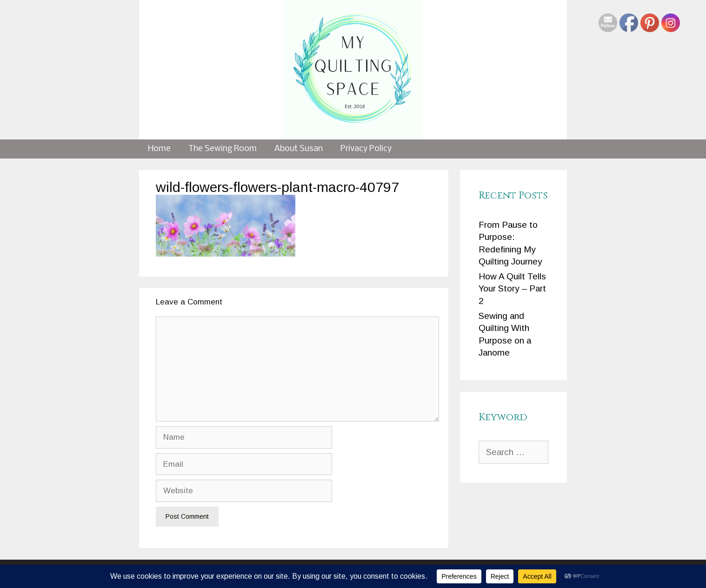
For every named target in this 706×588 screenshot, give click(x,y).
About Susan (299, 149)
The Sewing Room (223, 149)
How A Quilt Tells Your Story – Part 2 (512, 289)
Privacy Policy (366, 149)
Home (159, 149)
